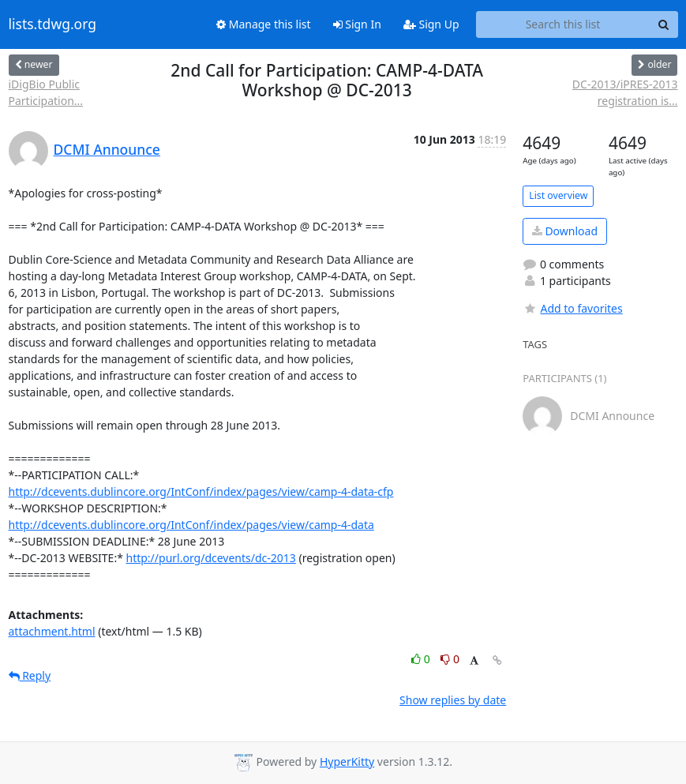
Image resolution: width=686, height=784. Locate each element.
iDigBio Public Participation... (46, 92)
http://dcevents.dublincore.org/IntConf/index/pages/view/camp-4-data (191, 525)
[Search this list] (563, 24)
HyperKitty (347, 761)
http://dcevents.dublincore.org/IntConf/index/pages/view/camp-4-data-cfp (201, 491)
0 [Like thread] (422, 659)
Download (565, 231)
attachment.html (52, 631)
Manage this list (264, 24)
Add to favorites (572, 308)
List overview (558, 195)
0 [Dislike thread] (450, 659)
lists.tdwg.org (53, 24)
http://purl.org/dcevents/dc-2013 (211, 558)
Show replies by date (453, 700)
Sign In (357, 24)
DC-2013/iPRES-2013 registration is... (625, 92)
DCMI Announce (107, 149)
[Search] (664, 24)
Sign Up (431, 24)
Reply (30, 675)
